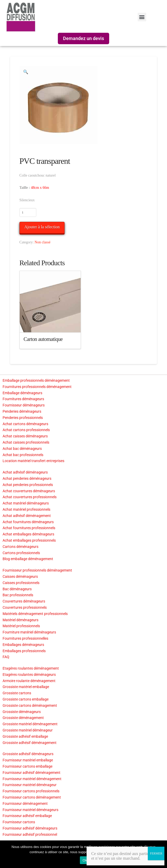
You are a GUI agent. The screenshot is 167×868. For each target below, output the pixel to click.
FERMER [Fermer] (156, 853)
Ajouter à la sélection (42, 227)
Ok (85, 860)
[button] (142, 17)
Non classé (42, 242)
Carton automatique (43, 339)
